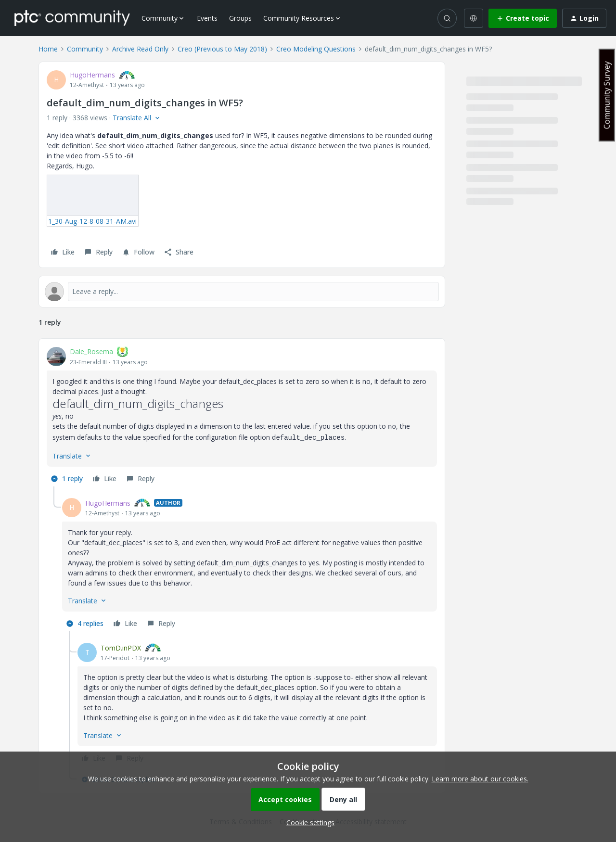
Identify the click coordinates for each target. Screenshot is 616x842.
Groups (240, 18)
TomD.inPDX (121, 648)
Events (207, 18)
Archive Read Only (140, 49)
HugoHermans (92, 75)
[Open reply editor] (242, 292)
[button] (523, 18)
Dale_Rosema (91, 351)
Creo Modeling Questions (316, 49)
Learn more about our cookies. (480, 779)
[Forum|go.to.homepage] (72, 18)
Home (48, 49)
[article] (242, 416)
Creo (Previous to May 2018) (222, 49)
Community (85, 49)
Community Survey (607, 95)
